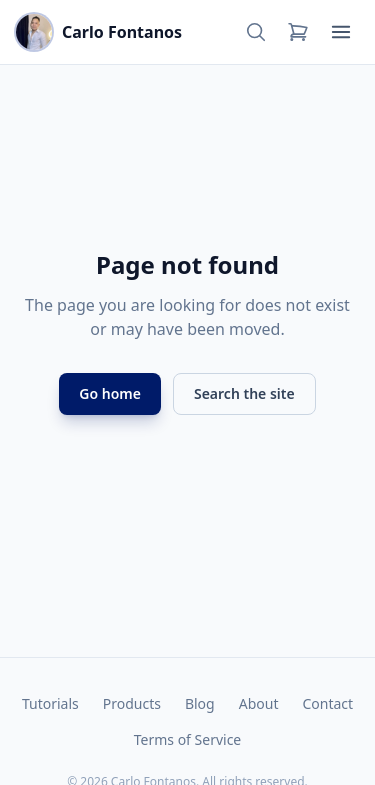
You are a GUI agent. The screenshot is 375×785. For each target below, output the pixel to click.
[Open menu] (341, 32)
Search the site (244, 393)
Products (132, 703)
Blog (200, 703)
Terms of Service (188, 739)
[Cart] (298, 32)
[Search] (256, 32)
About (259, 703)
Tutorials (50, 703)
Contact (327, 703)
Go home (110, 393)
